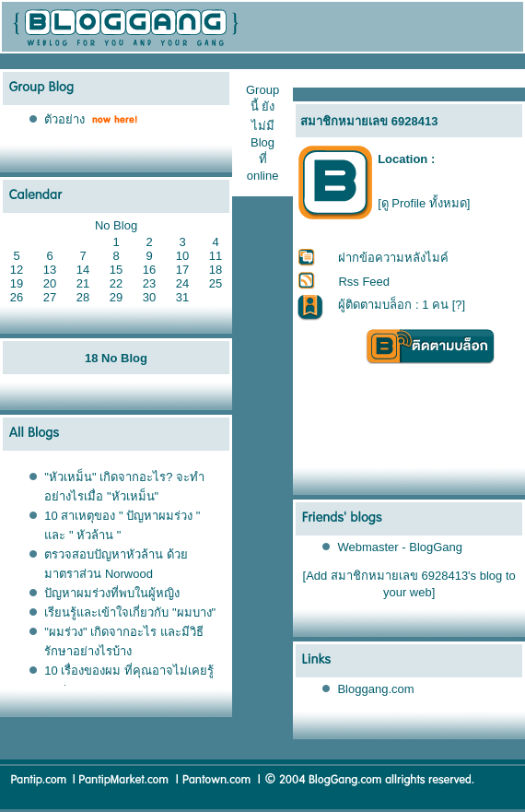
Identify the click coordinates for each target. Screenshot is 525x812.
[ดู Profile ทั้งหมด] (424, 203)
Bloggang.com (375, 689)
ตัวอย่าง (64, 119)
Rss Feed (364, 282)
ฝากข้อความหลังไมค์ (393, 258)
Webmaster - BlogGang (400, 547)
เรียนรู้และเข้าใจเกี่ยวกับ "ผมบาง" (130, 612)
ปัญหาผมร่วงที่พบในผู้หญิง (112, 593)
